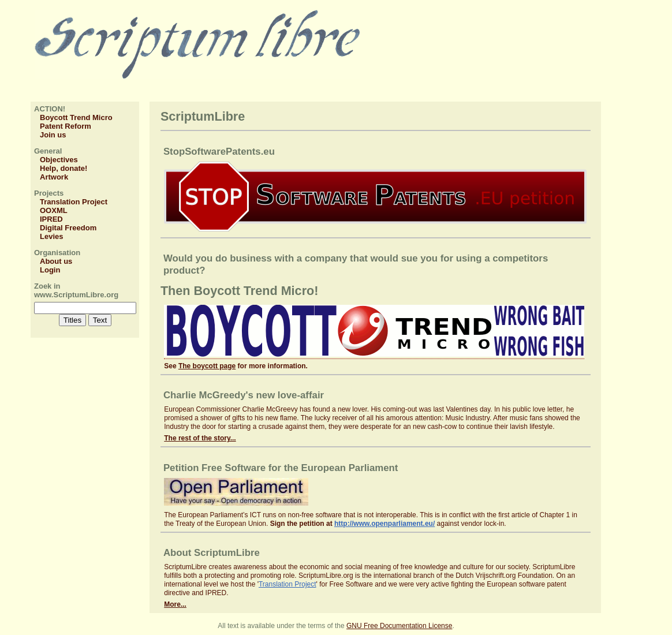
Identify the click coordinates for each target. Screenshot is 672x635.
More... (175, 604)
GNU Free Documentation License (399, 626)
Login (50, 270)
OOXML (54, 210)
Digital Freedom (68, 228)
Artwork (54, 177)
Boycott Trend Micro (76, 117)
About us (56, 261)
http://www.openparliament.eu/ (384, 524)
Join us (53, 135)
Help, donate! (64, 168)
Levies (51, 236)
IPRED (51, 219)
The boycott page (207, 366)
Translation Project (74, 202)
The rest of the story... (200, 438)
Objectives (59, 160)
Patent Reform (66, 126)
